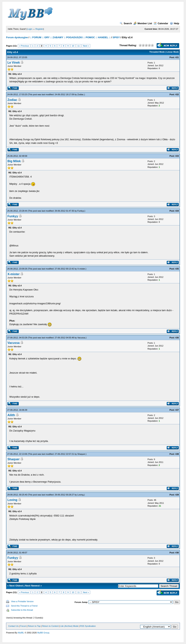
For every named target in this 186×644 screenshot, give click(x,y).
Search (126, 23)
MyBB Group (43, 633)
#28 (177, 454)
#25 (177, 269)
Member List (143, 23)
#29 (177, 495)
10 (73, 46)
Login (30, 29)
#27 (177, 410)
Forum (23, 626)
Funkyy (81, 211)
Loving (80, 495)
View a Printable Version (22, 601)
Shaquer (81, 454)
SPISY (116, 37)
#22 (177, 94)
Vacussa (81, 338)
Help (175, 23)
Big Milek (14, 161)
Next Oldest (16, 586)
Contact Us (13, 626)
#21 (177, 57)
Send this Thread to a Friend (24, 606)
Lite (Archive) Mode (69, 626)
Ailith (11, 415)
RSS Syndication (88, 626)
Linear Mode (173, 52)
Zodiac (80, 94)
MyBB (21, 633)
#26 (177, 338)
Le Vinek (14, 63)
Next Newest (32, 586)
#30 (177, 553)
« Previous (24, 46)
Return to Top (34, 626)
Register (39, 29)
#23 (177, 156)
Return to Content (50, 626)
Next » (86, 46)
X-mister (81, 269)
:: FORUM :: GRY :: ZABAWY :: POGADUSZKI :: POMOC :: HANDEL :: (70, 37)
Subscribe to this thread (22, 610)
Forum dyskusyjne (17, 37)
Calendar (161, 23)
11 (78, 46)
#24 (177, 211)
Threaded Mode (157, 52)
